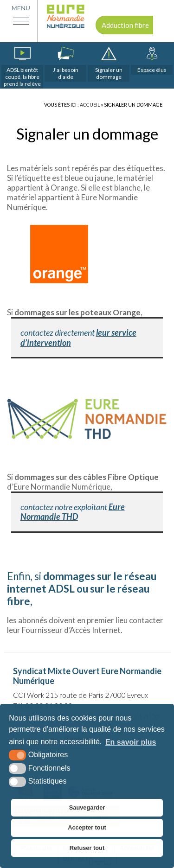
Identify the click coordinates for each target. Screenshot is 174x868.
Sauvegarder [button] (87, 807)
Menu (21, 8)
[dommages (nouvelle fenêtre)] (109, 64)
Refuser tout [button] (87, 848)
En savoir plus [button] (131, 742)
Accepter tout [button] (87, 827)
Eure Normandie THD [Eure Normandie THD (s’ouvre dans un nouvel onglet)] (73, 512)
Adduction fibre (125, 25)
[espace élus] (152, 61)
